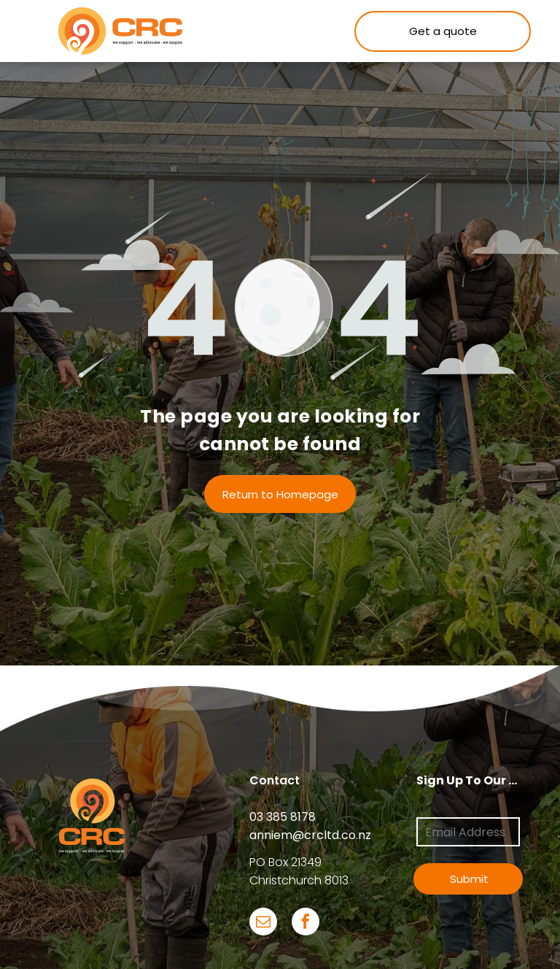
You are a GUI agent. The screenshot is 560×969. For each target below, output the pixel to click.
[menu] (32, 31)
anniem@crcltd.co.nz (310, 835)
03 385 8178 (283, 817)
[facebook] (306, 923)
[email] (263, 923)
